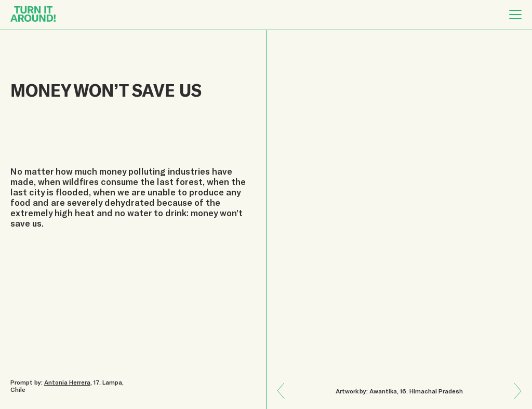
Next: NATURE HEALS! (285, 383)
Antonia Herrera (67, 382)
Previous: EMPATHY (514, 398)
